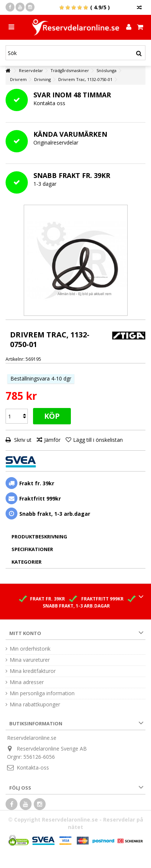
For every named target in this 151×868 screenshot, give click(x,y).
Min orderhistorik (30, 649)
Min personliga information (42, 693)
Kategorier (27, 562)
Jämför (52, 440)
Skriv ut (22, 440)
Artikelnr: (15, 359)
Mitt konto (25, 633)
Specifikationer (32, 549)
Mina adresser (27, 682)
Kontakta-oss (33, 767)
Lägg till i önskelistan (98, 440)
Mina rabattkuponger (35, 705)
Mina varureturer (30, 660)
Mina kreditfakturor (33, 671)
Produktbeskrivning (39, 537)
